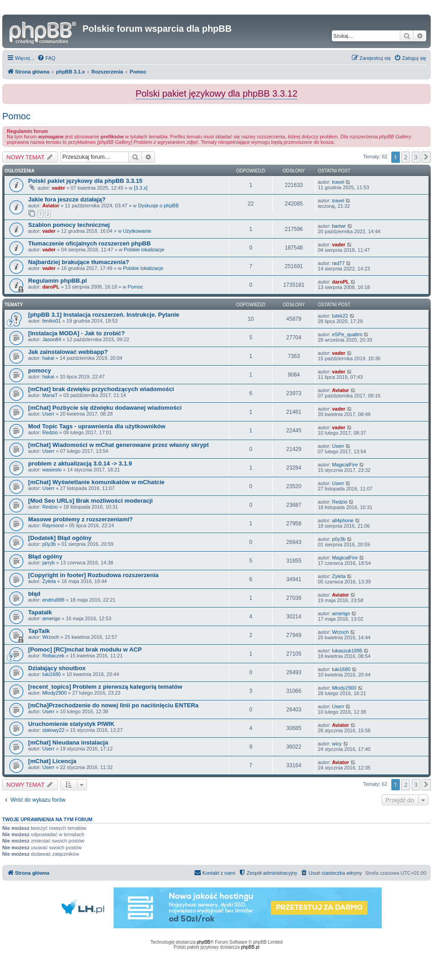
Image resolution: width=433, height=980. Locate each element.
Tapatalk (40, 612)
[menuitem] (46, 58)
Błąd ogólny (45, 556)
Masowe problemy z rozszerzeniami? (80, 519)
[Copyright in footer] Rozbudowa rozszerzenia (93, 575)
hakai (48, 358)
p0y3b (49, 544)
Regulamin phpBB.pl (58, 281)
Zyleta (49, 581)
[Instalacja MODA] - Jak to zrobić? (76, 333)
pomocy (40, 370)
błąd (34, 594)
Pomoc (16, 116)
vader (58, 188)
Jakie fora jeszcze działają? (67, 199)
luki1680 (51, 674)
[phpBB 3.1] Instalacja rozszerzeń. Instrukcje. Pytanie (104, 315)
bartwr (339, 226)
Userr (48, 414)
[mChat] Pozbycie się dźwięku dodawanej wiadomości (105, 408)
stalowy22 (53, 730)
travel (338, 182)
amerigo (51, 618)
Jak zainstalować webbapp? (68, 352)
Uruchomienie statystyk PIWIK (71, 724)
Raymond (53, 525)
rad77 (338, 263)
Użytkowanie (137, 231)
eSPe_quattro (347, 334)
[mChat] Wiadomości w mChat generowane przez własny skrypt (119, 445)
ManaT (50, 395)
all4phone (343, 520)
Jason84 (52, 339)
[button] (426, 157)
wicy (337, 744)
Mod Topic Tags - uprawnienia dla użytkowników (97, 426)
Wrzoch (51, 637)
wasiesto (52, 470)
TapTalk (39, 631)
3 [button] (416, 157)
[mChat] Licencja (52, 761)
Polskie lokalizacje (144, 250)
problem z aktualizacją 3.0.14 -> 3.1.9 (80, 463)
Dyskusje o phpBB (158, 206)
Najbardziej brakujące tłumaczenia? (79, 262)
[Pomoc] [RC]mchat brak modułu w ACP (85, 649)
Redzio (50, 432)
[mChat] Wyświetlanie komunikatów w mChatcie (96, 482)
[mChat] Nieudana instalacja (68, 742)
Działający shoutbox (57, 668)
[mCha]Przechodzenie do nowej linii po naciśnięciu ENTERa (113, 705)
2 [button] (406, 157)
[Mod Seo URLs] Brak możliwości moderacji (90, 501)
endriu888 (53, 600)
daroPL (51, 287)
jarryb (49, 563)
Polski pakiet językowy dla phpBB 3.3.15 (85, 181)
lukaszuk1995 (347, 651)
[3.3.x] (141, 188)
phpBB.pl (250, 947)
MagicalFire (345, 465)
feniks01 (51, 321)
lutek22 (340, 316)
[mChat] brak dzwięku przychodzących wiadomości (101, 389)
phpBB (204, 942)
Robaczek (53, 656)
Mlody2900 (54, 693)
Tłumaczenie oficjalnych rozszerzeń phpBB (89, 243)
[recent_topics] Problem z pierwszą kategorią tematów (105, 687)
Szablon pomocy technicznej (69, 225)
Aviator (51, 206)
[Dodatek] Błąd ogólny (60, 538)
